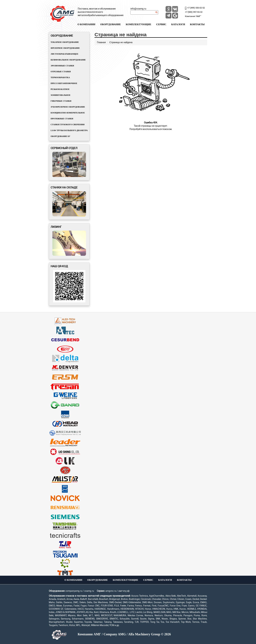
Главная (101, 42)
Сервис (161, 24)
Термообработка (60, 77)
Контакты (197, 24)
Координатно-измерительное (68, 113)
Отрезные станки (61, 72)
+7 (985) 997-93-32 (194, 12)
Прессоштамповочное (64, 83)
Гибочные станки (61, 101)
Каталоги (178, 24)
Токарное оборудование (65, 42)
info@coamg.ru (138, 9)
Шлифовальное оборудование (68, 60)
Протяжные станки (62, 119)
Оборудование (111, 24)
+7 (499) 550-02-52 (196, 8)
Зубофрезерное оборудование (68, 107)
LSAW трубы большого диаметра (69, 130)
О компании (86, 24)
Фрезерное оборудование (65, 48)
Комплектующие (138, 24)
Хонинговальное (61, 95)
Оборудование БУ (60, 136)
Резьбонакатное (60, 89)
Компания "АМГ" (193, 16)
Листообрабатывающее (64, 54)
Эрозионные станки (62, 66)
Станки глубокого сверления (68, 125)
